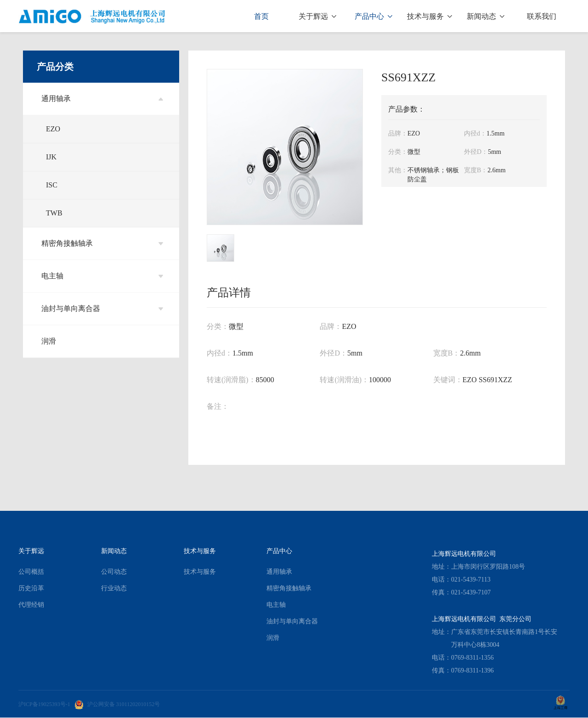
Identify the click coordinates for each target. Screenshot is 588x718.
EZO (53, 129)
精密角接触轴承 (102, 243)
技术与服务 (430, 16)
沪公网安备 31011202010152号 (117, 704)
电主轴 (102, 276)
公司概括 (31, 572)
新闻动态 (486, 16)
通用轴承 (102, 99)
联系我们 (542, 16)
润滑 (49, 341)
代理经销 (31, 605)
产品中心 (373, 16)
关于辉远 (317, 16)
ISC (52, 185)
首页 (261, 16)
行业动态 (114, 588)
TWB (54, 213)
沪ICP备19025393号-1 (44, 704)
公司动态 (114, 572)
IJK (51, 157)
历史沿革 (31, 588)
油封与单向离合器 (102, 308)
